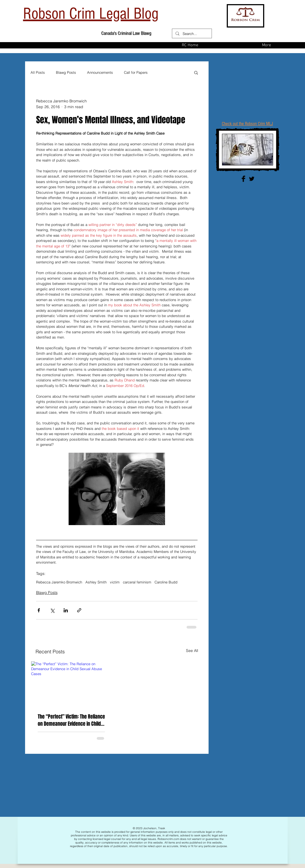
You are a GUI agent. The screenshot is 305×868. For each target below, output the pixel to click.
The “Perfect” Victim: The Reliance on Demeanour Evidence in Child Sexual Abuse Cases (71, 720)
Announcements (100, 72)
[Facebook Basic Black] (243, 179)
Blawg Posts (66, 72)
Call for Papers (136, 72)
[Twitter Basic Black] (252, 179)
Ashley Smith (96, 582)
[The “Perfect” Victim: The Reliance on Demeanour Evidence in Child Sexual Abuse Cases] (71, 684)
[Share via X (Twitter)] (52, 610)
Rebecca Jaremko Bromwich (59, 582)
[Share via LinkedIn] (66, 610)
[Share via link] (79, 610)
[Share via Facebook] (39, 610)
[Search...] (191, 34)
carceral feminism (137, 582)
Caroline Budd (166, 582)
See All (192, 651)
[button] (196, 72)
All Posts (38, 72)
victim (115, 582)
